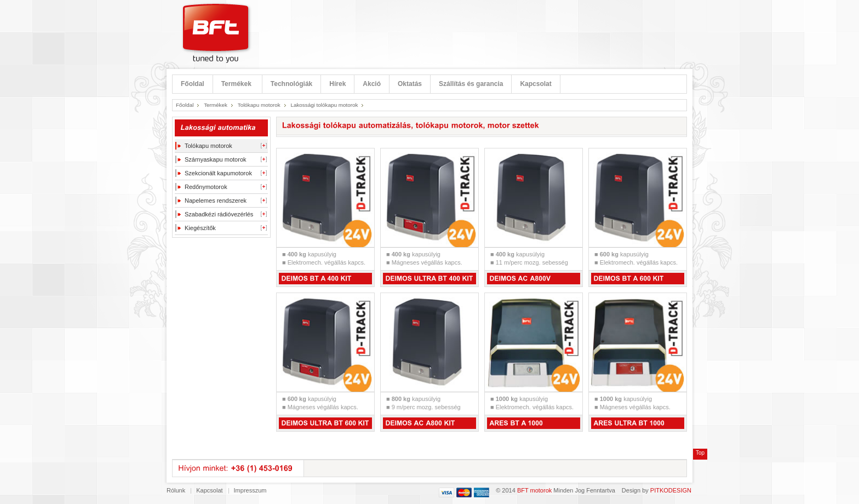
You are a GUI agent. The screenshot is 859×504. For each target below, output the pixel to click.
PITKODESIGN (671, 490)
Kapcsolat (536, 84)
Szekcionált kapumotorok (218, 173)
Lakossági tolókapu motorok (324, 105)
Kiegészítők (200, 228)
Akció (372, 84)
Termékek (236, 84)
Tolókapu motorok (259, 105)
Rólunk (176, 490)
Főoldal (193, 84)
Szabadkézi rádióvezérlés (219, 214)
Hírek (337, 84)
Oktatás (410, 84)
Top (700, 453)
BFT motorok (534, 490)
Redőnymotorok (206, 187)
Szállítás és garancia (471, 84)
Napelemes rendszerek (216, 201)
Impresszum (250, 490)
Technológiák (291, 84)
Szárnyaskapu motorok (216, 159)
